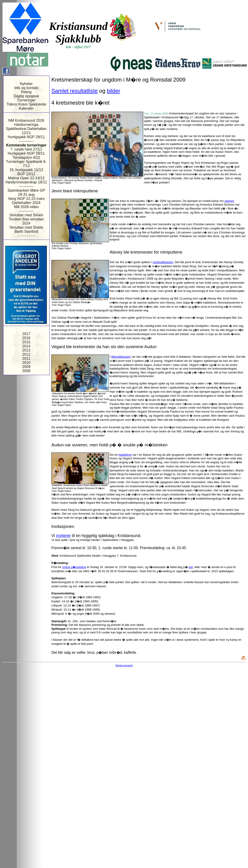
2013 (26, 350)
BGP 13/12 (26, 174)
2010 (26, 363)
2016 (26, 338)
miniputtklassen (163, 262)
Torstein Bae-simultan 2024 (26, 221)
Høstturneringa (26, 125)
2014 (26, 346)
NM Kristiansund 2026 (26, 120)
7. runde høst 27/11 (26, 149)
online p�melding (74, 567)
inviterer (63, 536)
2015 (26, 342)
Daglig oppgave (26, 96)
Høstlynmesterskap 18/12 (26, 182)
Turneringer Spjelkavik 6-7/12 (26, 164)
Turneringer (26, 100)
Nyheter (26, 84)
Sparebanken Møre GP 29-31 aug (26, 192)
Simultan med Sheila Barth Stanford (26, 229)
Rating (26, 92)
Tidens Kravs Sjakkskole (26, 104)
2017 (26, 334)
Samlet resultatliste (75, 91)
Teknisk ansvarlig (124, 666)
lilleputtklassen (121, 357)
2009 (26, 367)
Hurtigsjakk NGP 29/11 (26, 137)
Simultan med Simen (26, 215)
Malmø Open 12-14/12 (26, 178)
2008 (26, 371)
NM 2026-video (26, 207)
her (191, 567)
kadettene (125, 455)
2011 (26, 359)
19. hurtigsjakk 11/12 (26, 170)
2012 (26, 354)
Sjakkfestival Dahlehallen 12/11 (26, 131)
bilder (114, 91)
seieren (229, 201)
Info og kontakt (26, 88)
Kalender (26, 108)
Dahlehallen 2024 (26, 203)
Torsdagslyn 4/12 (26, 157)
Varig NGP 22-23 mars (26, 199)
